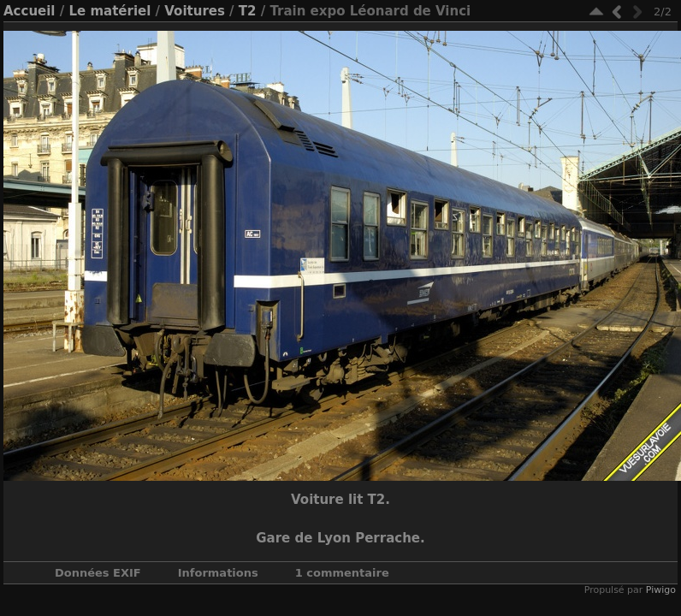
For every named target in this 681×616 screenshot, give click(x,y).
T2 (248, 11)
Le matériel (110, 11)
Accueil (30, 11)
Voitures (195, 11)
